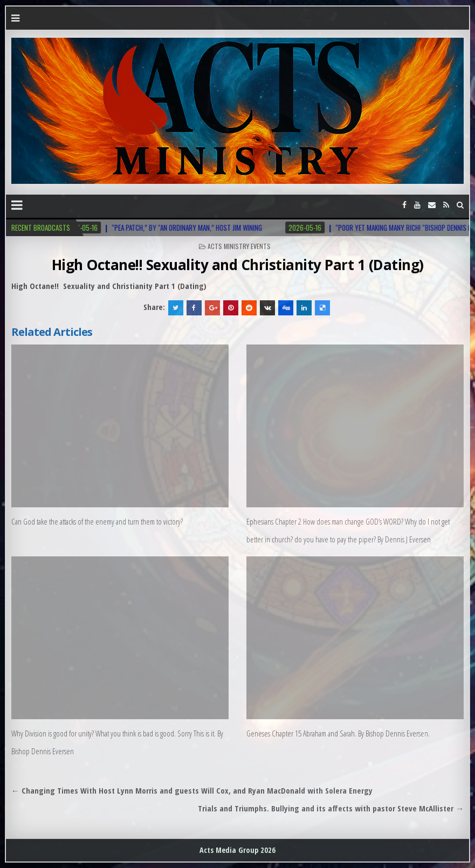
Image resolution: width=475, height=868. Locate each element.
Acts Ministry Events (239, 246)
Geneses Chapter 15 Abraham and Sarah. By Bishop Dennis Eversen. (338, 733)
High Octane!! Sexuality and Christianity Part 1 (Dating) (238, 265)
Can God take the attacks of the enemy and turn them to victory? (97, 521)
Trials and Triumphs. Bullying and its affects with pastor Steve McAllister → (331, 808)
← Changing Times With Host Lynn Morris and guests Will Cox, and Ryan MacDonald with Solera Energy (192, 790)
